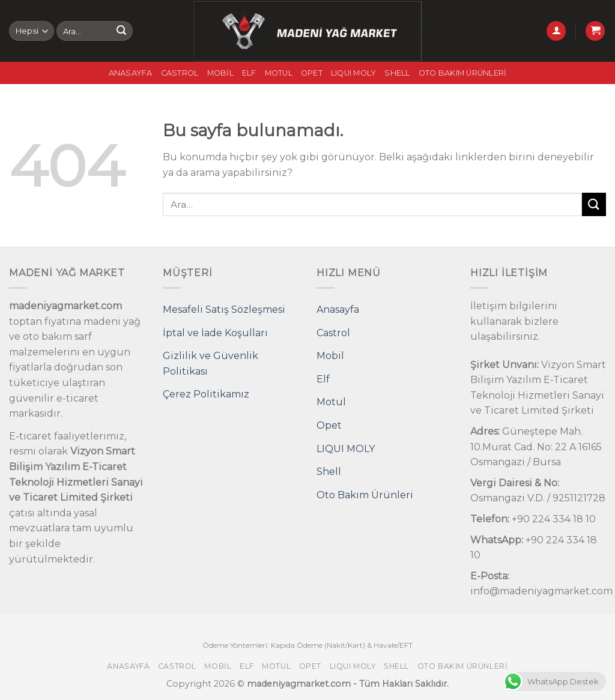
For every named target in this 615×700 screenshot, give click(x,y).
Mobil (220, 73)
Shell (397, 73)
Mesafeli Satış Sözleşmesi (224, 309)
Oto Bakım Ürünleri (463, 73)
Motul (279, 73)
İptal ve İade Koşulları (215, 333)
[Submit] (121, 31)
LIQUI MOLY (354, 73)
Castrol (180, 73)
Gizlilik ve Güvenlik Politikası (211, 364)
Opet (312, 73)
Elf (249, 73)
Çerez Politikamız (206, 394)
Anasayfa (131, 73)
